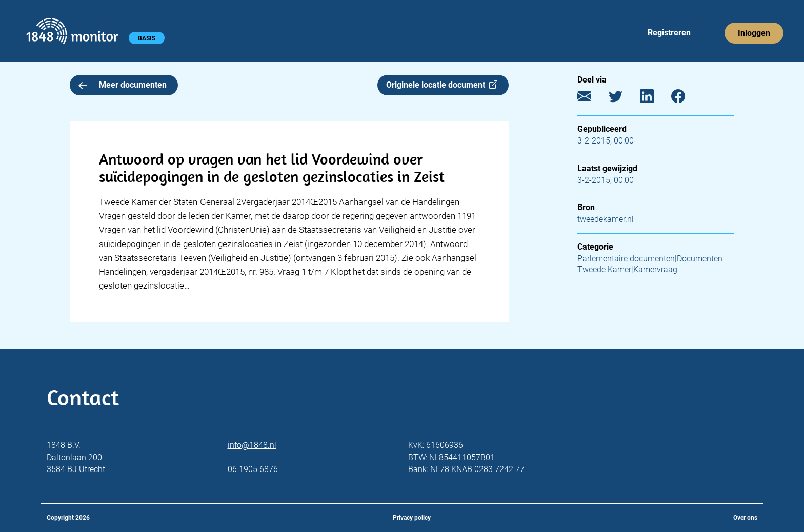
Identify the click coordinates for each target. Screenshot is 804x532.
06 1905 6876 (253, 469)
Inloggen (754, 33)
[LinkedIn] (655, 99)
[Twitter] (623, 99)
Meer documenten (123, 85)
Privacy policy (412, 518)
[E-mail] (592, 99)
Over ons (745, 518)
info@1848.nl (252, 445)
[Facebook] (686, 99)
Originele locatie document (442, 85)
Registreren (669, 33)
